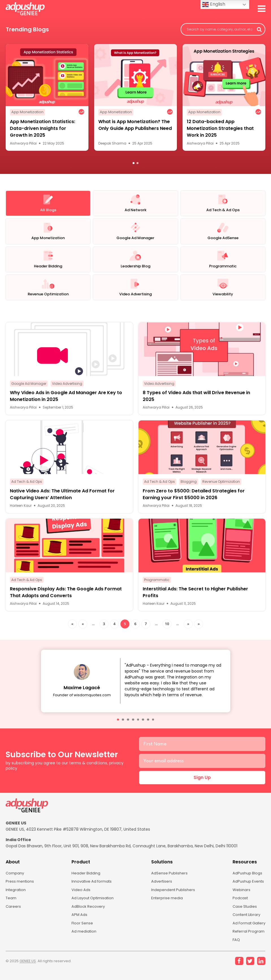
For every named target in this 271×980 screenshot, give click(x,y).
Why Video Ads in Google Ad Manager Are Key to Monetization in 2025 (66, 400)
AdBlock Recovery (87, 913)
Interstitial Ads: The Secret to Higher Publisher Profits (195, 596)
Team (12, 904)
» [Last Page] (199, 627)
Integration (17, 895)
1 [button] (134, 164)
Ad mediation (83, 939)
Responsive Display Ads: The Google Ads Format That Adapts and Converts (66, 596)
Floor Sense (81, 930)
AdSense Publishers (169, 878)
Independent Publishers (173, 895)
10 (167, 627)
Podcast (238, 904)
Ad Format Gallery (248, 930)
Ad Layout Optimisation (93, 904)
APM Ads (78, 922)
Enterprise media (167, 904)
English (214, 4)
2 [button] (137, 164)
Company (16, 878)
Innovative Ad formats (92, 887)
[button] (118, 723)
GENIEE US (28, 970)
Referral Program (247, 939)
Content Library (245, 922)
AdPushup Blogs (245, 878)
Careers (13, 913)
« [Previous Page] (83, 627)
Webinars (239, 895)
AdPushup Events (247, 887)
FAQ (234, 948)
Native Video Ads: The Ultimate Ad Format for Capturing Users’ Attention (62, 498)
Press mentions (21, 887)
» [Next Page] (188, 627)
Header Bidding (84, 878)
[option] (47, 99)
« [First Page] (72, 627)
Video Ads (79, 895)
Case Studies (243, 913)
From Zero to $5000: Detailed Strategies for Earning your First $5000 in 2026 (194, 498)
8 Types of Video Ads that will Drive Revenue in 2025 (196, 400)
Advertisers (161, 887)
